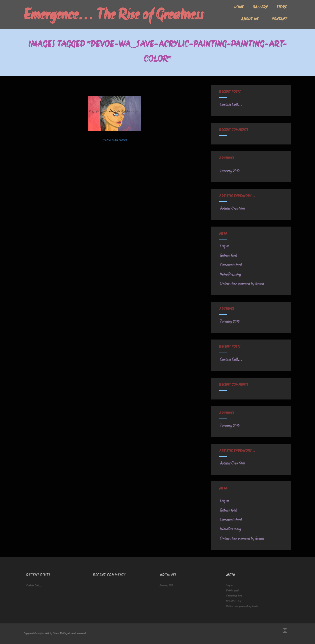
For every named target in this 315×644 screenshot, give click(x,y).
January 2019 (230, 171)
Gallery (260, 7)
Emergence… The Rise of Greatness (114, 16)
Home (239, 7)
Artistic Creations (232, 209)
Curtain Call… (231, 105)
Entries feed (228, 256)
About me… (252, 19)
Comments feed (230, 265)
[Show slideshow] (115, 141)
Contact (279, 19)
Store (282, 7)
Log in (224, 246)
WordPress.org (230, 274)
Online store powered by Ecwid (242, 284)
